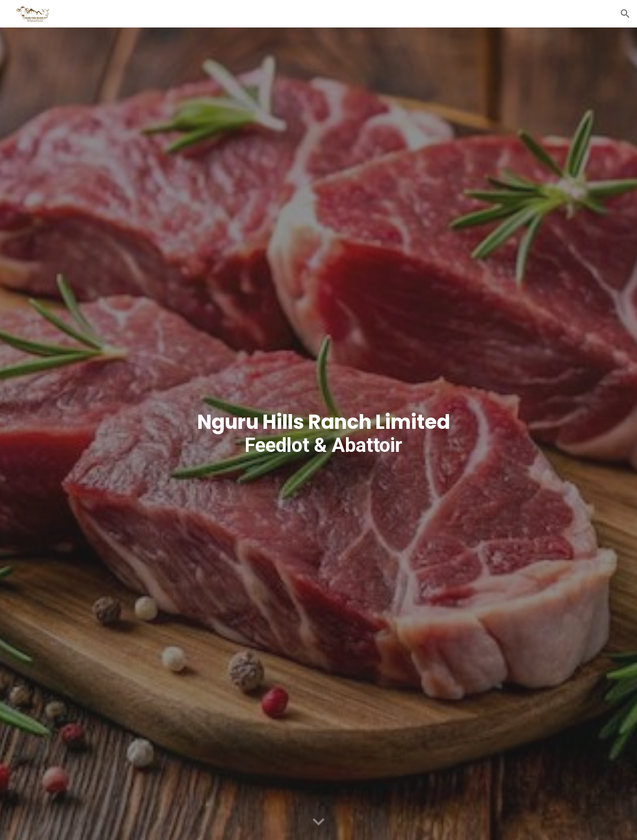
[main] (318, 434)
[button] (625, 14)
